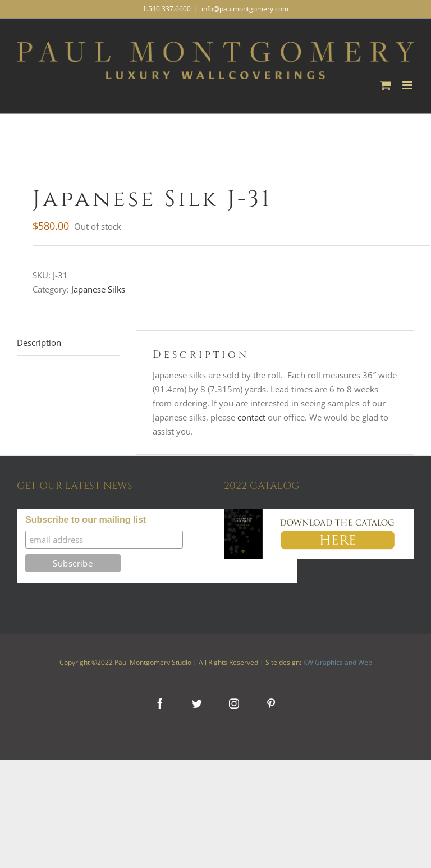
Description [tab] (39, 342)
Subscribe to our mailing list (86, 520)
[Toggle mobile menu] (408, 85)
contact (251, 417)
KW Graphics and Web (338, 662)
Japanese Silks (98, 289)
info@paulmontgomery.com (245, 9)
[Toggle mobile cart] (386, 85)
